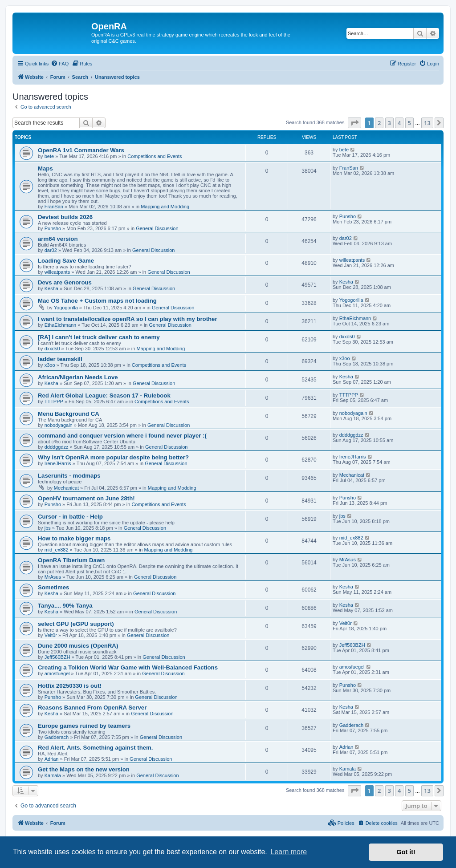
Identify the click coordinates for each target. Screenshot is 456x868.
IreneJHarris (58, 463)
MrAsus (53, 577)
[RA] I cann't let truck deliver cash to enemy (99, 337)
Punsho (53, 228)
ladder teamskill (60, 359)
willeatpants (57, 272)
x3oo (50, 365)
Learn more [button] (289, 852)
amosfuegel (57, 673)
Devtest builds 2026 (65, 217)
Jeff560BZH (57, 657)
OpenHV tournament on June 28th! (86, 498)
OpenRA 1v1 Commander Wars (81, 150)
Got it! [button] (406, 852)
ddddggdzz (57, 447)
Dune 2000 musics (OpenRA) (78, 646)
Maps (45, 168)
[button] (354, 123)
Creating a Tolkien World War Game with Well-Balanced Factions (128, 667)
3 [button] (389, 123)
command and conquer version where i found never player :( (122, 436)
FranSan (54, 207)
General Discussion (157, 228)
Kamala (53, 775)
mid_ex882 (57, 550)
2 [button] (379, 123)
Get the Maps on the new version (84, 769)
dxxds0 (52, 349)
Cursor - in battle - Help (70, 517)
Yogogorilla (66, 308)
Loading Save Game (66, 261)
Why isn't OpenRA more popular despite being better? (113, 457)
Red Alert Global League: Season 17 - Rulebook (104, 395)
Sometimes (53, 587)
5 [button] (409, 123)
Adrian (52, 759)
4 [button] (399, 123)
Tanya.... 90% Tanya (65, 606)
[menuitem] (60, 64)
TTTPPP (54, 402)
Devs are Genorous (65, 282)
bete (49, 156)
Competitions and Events (155, 156)
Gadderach (57, 737)
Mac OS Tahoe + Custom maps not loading (97, 301)
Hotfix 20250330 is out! (70, 686)
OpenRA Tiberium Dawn (71, 560)
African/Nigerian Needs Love (78, 377)
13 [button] (427, 123)
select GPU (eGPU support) (76, 624)
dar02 (51, 250)
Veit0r (51, 635)
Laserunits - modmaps (69, 476)
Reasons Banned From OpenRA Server (92, 708)
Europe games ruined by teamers (84, 726)
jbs (48, 528)
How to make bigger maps (74, 538)
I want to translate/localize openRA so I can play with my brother (128, 319)
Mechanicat (66, 488)
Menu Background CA (69, 414)
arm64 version (58, 239)
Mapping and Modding (165, 207)
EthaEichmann (61, 325)
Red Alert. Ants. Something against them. (95, 748)
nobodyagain (59, 425)
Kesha (51, 288)
